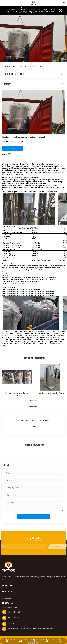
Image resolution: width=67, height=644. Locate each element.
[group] (17, 381)
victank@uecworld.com (16, 624)
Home (4, 66)
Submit (33, 517)
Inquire (13, 149)
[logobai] (8, 567)
